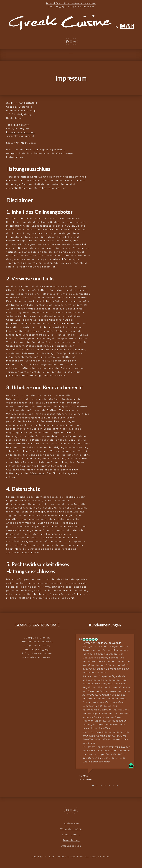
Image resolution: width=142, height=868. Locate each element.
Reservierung (71, 840)
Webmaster (38, 473)
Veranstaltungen (71, 829)
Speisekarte (71, 823)
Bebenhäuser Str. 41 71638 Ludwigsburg (71, 3)
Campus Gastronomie (70, 857)
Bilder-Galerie (71, 835)
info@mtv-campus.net (81, 7)
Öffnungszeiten (71, 846)
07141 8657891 (57, 7)
